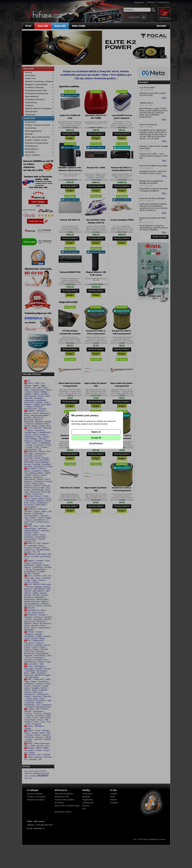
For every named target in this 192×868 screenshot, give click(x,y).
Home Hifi (60, 26)
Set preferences (96, 443)
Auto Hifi (43, 26)
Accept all (96, 438)
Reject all (96, 432)
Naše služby (79, 26)
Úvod (28, 26)
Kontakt (161, 26)
